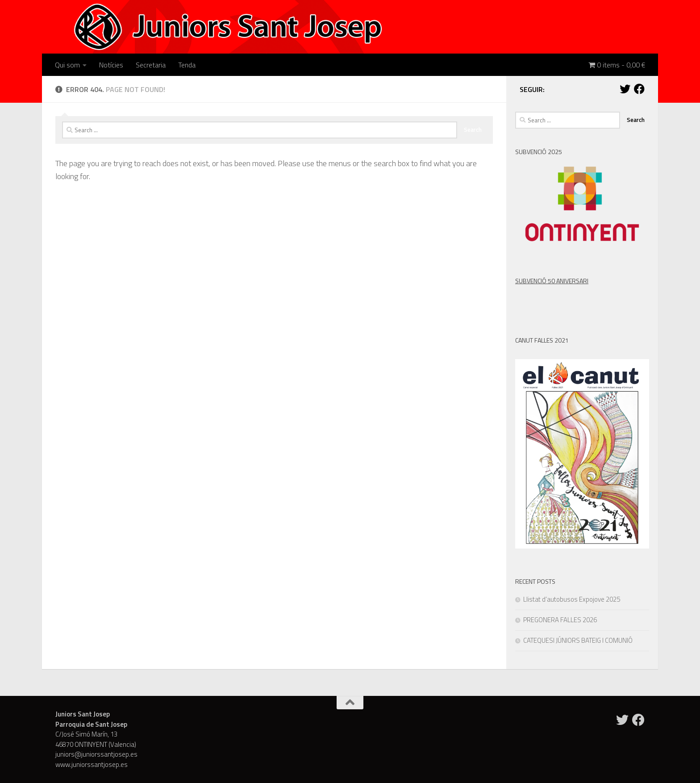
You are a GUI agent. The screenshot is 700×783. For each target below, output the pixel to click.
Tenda (187, 65)
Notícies (111, 65)
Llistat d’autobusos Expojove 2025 (572, 599)
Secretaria (151, 65)
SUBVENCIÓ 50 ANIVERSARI (552, 281)
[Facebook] (639, 89)
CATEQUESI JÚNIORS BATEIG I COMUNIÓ (578, 640)
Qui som (67, 65)
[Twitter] (625, 89)
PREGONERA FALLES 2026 (560, 620)
